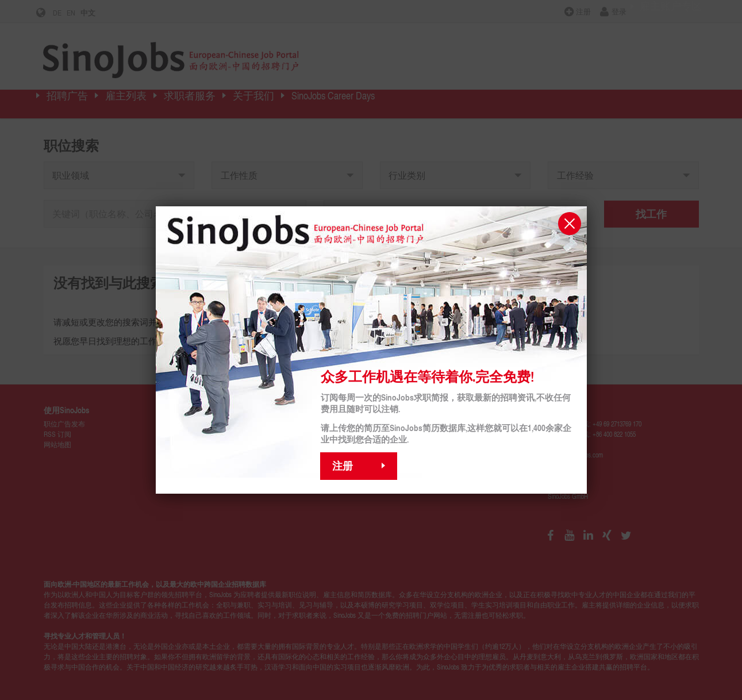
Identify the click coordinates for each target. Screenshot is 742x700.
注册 (343, 466)
